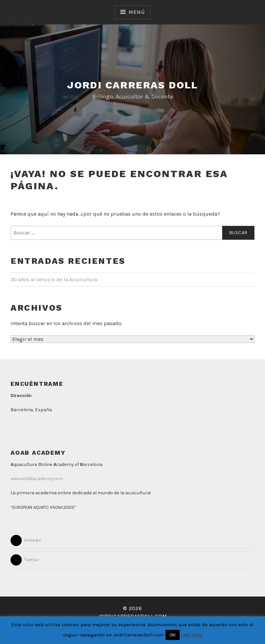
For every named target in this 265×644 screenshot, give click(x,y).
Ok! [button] (173, 635)
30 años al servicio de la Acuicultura (54, 279)
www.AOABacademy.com (37, 479)
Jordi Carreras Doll (132, 85)
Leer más (192, 635)
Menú (136, 12)
